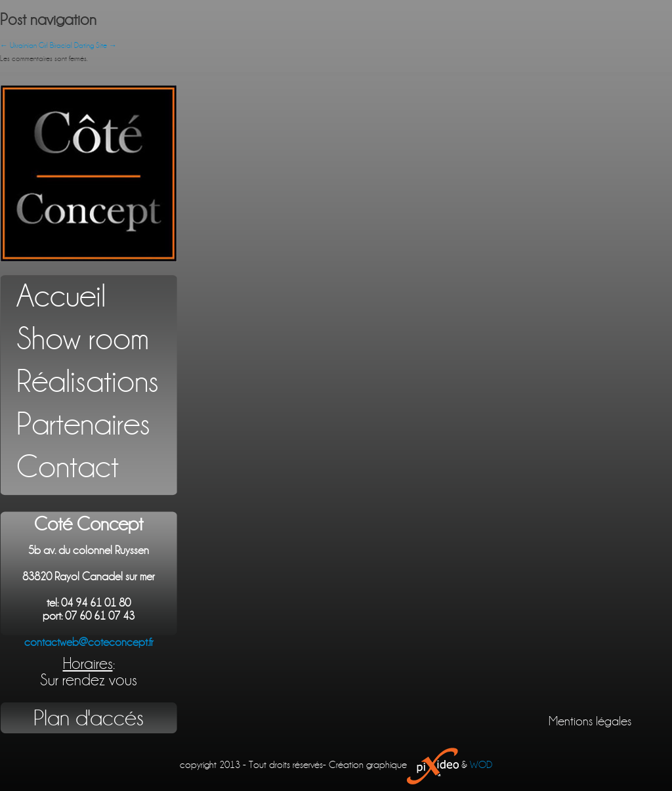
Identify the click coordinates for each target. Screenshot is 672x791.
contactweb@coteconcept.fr (89, 642)
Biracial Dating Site (83, 46)
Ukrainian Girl (24, 46)
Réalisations (88, 382)
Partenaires (83, 424)
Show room (83, 339)
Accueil (61, 296)
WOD (481, 765)
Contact (68, 467)
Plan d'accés (89, 718)
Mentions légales (590, 721)
